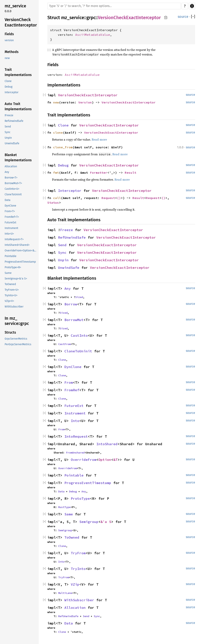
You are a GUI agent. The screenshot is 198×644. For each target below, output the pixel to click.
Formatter (99, 173)
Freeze (67, 230)
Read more (99, 139)
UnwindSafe (69, 268)
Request (108, 198)
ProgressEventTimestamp (88, 483)
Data (61, 491)
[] (193, 17)
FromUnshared (75, 453)
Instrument (75, 413)
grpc (91, 18)
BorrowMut (74, 320)
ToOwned (72, 537)
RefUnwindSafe (72, 237)
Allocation (75, 608)
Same (69, 514)
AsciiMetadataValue (93, 35)
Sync (62, 252)
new (56, 102)
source (183, 17)
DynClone (73, 367)
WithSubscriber (79, 600)
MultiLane (65, 593)
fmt (56, 173)
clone (58, 132)
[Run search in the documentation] (114, 6)
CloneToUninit (78, 351)
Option (105, 460)
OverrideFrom (84, 460)
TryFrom (78, 553)
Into (75, 421)
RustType (64, 507)
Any (68, 288)
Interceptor (70, 191)
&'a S (106, 522)
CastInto (79, 335)
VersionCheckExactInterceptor (129, 18)
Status (53, 202)
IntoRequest (76, 436)
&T (115, 460)
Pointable (74, 475)
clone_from (63, 147)
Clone (63, 125)
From (69, 382)
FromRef (72, 390)
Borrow (71, 304)
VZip (75, 584)
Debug (63, 165)
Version (85, 102)
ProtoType (80, 498)
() (119, 198)
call (57, 198)
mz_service (73, 18)
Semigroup (89, 522)
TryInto (78, 569)
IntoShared (107, 444)
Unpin (63, 260)
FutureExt (74, 406)
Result (131, 173)
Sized (79, 297)
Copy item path (166, 17)
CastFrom (64, 344)
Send (62, 245)
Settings (192, 6)
